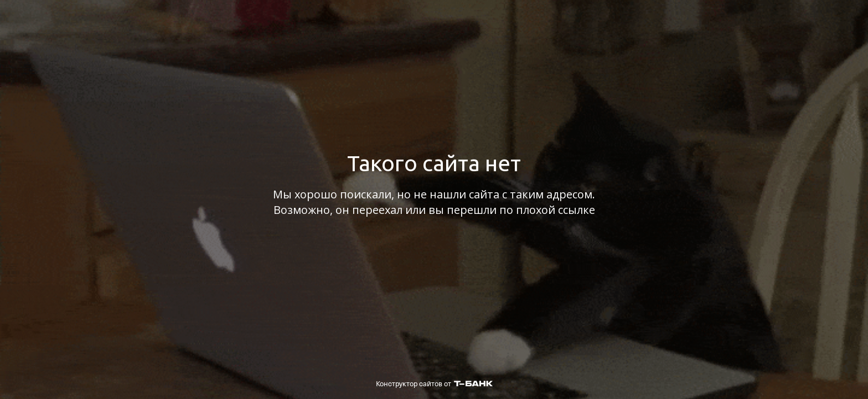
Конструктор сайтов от (434, 384)
